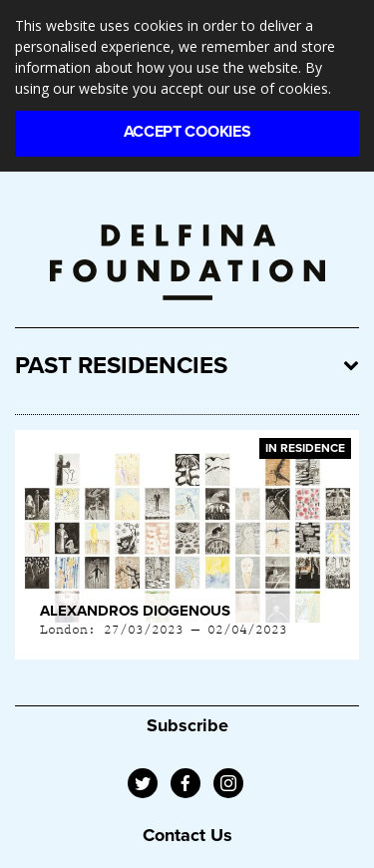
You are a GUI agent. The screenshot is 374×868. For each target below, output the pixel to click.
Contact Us (187, 835)
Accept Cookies (187, 132)
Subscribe (187, 725)
